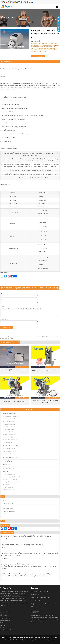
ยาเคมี (5, 471)
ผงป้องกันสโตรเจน (8, 434)
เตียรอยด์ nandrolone (9, 422)
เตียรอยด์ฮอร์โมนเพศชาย (10, 416)
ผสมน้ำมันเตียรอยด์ (9, 451)
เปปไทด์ (5, 465)
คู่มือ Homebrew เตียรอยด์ (10, 511)
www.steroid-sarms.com (41, 591)
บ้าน (6, 640)
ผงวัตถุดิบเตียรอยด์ (8, 414)
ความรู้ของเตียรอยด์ (9, 509)
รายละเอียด (7, 367)
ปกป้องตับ (6, 485)
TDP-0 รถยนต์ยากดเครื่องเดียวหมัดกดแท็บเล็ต (45, 371)
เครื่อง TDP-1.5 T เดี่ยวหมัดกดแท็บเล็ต (15, 402)
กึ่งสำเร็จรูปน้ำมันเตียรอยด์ (10, 446)
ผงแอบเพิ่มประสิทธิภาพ (10, 440)
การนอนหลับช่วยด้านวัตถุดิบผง (11, 477)
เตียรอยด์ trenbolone (9, 424)
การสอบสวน (38, 56)
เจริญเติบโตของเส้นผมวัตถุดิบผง (11, 482)
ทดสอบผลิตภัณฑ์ (5, 621)
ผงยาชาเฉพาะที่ (8, 487)
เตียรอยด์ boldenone (9, 419)
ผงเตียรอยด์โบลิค (8, 432)
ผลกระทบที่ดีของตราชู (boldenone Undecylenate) (45, 617)
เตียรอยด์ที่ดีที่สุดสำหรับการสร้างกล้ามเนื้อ (43, 615)
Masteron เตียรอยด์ (9, 429)
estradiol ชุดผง (8, 437)
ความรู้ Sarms (7, 506)
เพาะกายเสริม (7, 442)
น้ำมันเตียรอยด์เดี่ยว (9, 449)
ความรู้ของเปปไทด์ (8, 503)
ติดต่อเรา (54, 640)
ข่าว (5, 514)
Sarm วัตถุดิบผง (7, 461)
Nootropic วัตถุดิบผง (9, 474)
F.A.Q (2, 628)
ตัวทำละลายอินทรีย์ (9, 490)
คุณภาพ (3, 625)
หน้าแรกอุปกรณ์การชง (53, 19)
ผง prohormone (7, 468)
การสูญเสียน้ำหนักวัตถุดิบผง (11, 479)
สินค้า (10, 640)
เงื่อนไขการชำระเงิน (6, 630)
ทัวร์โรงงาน (4, 618)
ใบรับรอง (3, 623)
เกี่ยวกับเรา (43, 640)
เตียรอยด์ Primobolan (9, 427)
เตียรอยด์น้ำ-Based (8, 454)
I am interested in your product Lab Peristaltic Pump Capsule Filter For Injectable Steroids (29, 312)
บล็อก (4, 500)
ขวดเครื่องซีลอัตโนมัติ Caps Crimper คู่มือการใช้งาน (47, 337)
